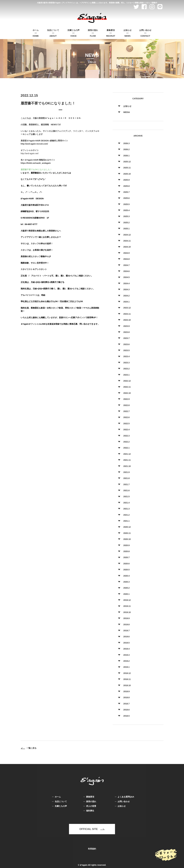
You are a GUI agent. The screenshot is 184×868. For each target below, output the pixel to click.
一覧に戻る (29, 748)
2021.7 (126, 484)
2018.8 (126, 697)
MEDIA (127, 112)
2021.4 (126, 503)
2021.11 (127, 460)
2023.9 (126, 326)
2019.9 (126, 618)
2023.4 (126, 356)
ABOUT (53, 33)
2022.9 (126, 399)
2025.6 (126, 198)
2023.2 (126, 369)
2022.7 (126, 411)
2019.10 (127, 612)
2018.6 (126, 710)
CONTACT (145, 33)
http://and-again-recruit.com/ (34, 144)
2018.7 (126, 704)
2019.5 (126, 643)
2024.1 (126, 302)
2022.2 (126, 442)
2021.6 (126, 490)
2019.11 (127, 606)
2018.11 (127, 679)
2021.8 (126, 478)
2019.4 (126, 649)
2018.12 (127, 673)
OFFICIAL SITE (92, 829)
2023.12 (127, 308)
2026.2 (126, 149)
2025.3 (126, 216)
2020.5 (126, 570)
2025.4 (126, 210)
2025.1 (126, 229)
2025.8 (126, 186)
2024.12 (127, 235)
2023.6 (126, 344)
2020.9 (126, 545)
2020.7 (126, 557)
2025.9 (126, 180)
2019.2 (126, 661)
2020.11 (127, 533)
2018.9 (126, 691)
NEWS (128, 33)
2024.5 (126, 277)
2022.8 (126, 405)
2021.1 (126, 521)
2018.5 (126, 716)
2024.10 (127, 247)
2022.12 (127, 381)
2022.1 (126, 448)
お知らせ (127, 106)
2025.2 (126, 223)
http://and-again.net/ (30, 153)
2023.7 (126, 338)
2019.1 (126, 667)
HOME (36, 33)
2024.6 (126, 271)
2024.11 (127, 241)
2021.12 (127, 454)
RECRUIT (111, 33)
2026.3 (126, 143)
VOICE (73, 33)
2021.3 (126, 509)
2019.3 (126, 655)
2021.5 (126, 496)
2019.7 (126, 631)
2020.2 (126, 588)
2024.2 (126, 296)
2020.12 (127, 527)
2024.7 (126, 265)
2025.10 (127, 174)
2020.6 (126, 564)
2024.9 (126, 253)
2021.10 (127, 466)
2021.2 (126, 515)
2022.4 (126, 430)
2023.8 (126, 332)
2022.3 (126, 436)
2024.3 (126, 289)
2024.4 (126, 283)
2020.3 (126, 582)
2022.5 (126, 424)
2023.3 (126, 363)
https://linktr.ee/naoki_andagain (36, 163)
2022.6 (126, 417)
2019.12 (127, 600)
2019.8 (126, 624)
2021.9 (126, 472)
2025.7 (126, 192)
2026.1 (126, 156)
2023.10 (127, 320)
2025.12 (127, 162)
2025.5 (126, 204)
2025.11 (127, 168)
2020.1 (126, 594)
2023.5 (126, 350)
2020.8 (126, 551)
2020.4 (126, 576)
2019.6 (126, 637)
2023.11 (127, 314)
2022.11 (127, 387)
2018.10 (127, 685)
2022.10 (127, 393)
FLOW (93, 33)
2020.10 (127, 539)
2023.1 (126, 375)
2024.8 (126, 259)
